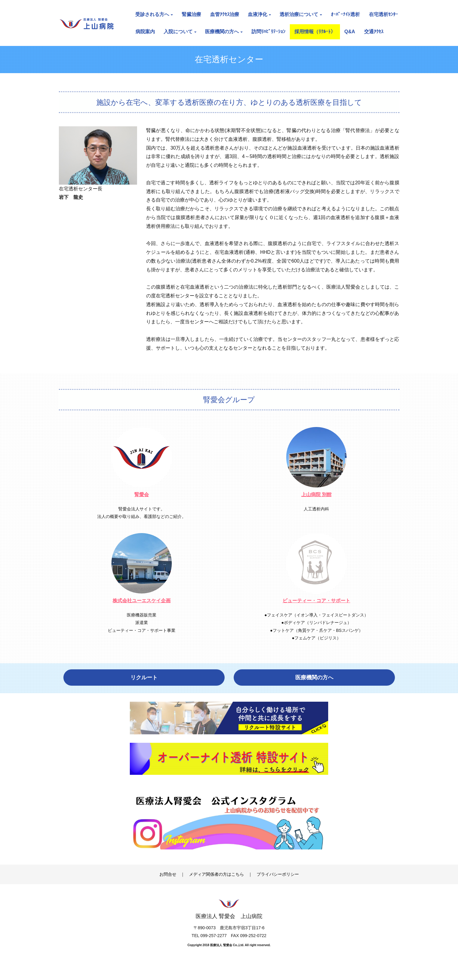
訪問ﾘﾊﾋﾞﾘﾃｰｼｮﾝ (268, 32)
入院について (180, 32)
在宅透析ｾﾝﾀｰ (383, 14)
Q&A (350, 32)
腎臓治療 (191, 14)
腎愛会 (142, 495)
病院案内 (145, 32)
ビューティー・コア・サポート (316, 601)
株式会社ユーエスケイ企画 (142, 601)
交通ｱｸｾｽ (374, 32)
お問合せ (168, 888)
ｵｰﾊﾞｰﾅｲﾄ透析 (345, 14)
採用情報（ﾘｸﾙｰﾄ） (315, 32)
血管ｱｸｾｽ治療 (225, 14)
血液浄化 (259, 14)
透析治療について (301, 14)
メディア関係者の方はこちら (216, 888)
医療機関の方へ (224, 32)
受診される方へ (154, 14)
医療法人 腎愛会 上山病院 (229, 930)
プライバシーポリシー (278, 888)
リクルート (144, 678)
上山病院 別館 (316, 495)
